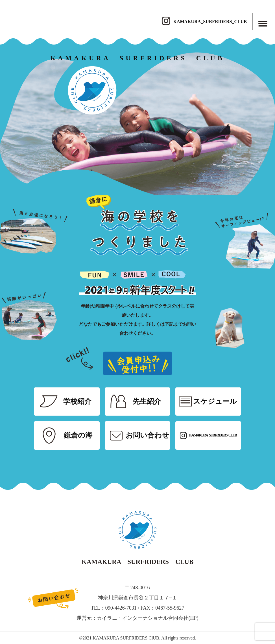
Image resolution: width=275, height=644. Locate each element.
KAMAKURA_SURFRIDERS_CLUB (204, 22)
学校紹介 (77, 401)
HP (193, 618)
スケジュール (215, 401)
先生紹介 (147, 401)
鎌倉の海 (78, 435)
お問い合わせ (147, 435)
